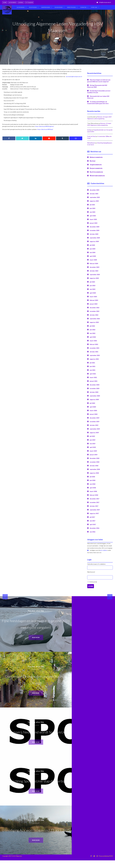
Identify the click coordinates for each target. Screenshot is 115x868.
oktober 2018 (94, 466)
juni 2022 (92, 330)
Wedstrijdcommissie (97, 176)
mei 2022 (92, 333)
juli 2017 (92, 517)
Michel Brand (91, 143)
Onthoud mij (93, 582)
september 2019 (95, 429)
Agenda (21, 2)
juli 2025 (92, 205)
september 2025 (95, 197)
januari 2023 (94, 304)
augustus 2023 (94, 278)
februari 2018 (94, 495)
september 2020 (95, 396)
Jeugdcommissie (96, 165)
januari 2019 (94, 455)
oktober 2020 (94, 392)
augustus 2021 (94, 359)
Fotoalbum (29, 2)
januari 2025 (94, 223)
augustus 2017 (94, 513)
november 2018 (94, 462)
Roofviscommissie (96, 172)
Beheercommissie (96, 157)
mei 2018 (92, 484)
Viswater (83, 7)
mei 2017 (92, 521)
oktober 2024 (94, 234)
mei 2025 (92, 212)
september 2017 (95, 510)
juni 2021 (92, 366)
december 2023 (94, 267)
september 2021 (95, 355)
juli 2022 (92, 326)
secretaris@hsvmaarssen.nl (74, 76)
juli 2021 (92, 363)
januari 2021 (94, 381)
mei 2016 (92, 532)
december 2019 (94, 418)
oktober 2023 (94, 271)
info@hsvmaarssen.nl (105, 2)
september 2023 (95, 274)
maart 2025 (93, 219)
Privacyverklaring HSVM (106, 858)
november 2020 (94, 388)
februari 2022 (94, 344)
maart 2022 (93, 341)
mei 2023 (92, 289)
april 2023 (93, 293)
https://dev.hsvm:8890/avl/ (45, 129)
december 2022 (94, 308)
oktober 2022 (94, 315)
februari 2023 (94, 300)
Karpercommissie (96, 168)
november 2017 (94, 502)
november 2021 (94, 348)
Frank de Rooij (91, 136)
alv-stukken (104, 550)
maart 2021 (93, 377)
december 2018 (94, 458)
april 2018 (93, 488)
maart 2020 (93, 410)
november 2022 (94, 311)
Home (5, 2)
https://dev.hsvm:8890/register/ (45, 126)
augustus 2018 (94, 473)
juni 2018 (92, 480)
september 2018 (95, 469)
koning (89, 130)
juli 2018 (92, 477)
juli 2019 (92, 436)
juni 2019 (92, 440)
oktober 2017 (94, 506)
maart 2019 (93, 451)
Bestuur (93, 161)
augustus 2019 (94, 433)
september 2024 (95, 238)
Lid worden (12, 2)
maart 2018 (93, 491)
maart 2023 (93, 297)
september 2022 (95, 319)
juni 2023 (92, 286)
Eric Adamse (57, 49)
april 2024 (93, 256)
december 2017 (94, 499)
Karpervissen (46, 7)
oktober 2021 (94, 352)
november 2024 (94, 230)
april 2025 (93, 216)
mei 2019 (92, 444)
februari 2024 (94, 263)
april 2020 (93, 407)
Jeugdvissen (59, 7)
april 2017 (93, 524)
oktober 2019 (94, 425)
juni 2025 (92, 208)
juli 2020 (92, 403)
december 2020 (94, 385)
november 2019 (94, 422)
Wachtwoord (91, 572)
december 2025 (94, 190)
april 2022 (93, 337)
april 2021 (93, 374)
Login (91, 586)
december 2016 (94, 528)
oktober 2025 (94, 194)
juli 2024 (92, 245)
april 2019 (93, 447)
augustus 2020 (94, 399)
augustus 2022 (94, 322)
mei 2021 (92, 370)
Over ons (94, 7)
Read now (36, 637)
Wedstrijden (71, 7)
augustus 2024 (94, 241)
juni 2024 (92, 249)
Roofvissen (33, 7)
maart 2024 (93, 260)
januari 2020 (94, 414)
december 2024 (94, 227)
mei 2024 (92, 252)
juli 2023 (92, 282)
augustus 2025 (94, 201)
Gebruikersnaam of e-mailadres (96, 564)
